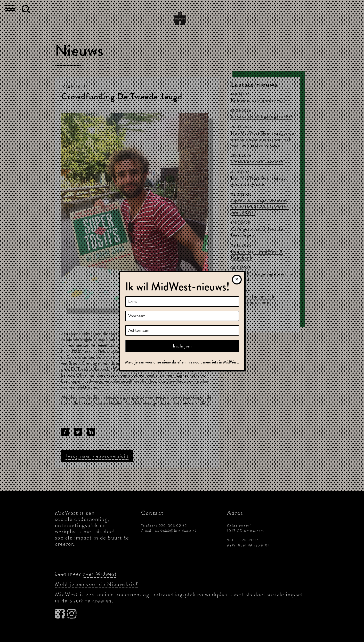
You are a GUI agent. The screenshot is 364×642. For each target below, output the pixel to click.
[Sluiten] (237, 280)
